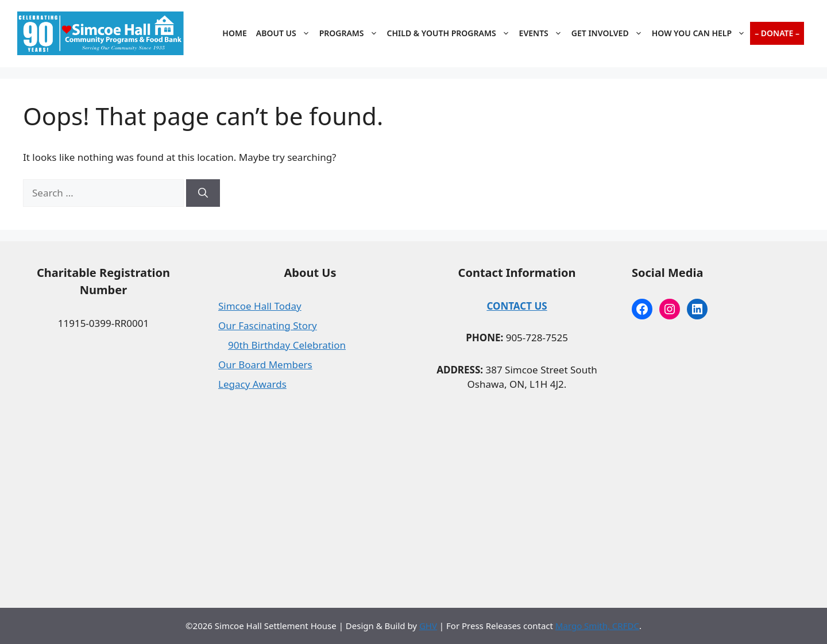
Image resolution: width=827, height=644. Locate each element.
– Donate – (777, 33)
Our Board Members (265, 365)
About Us (285, 33)
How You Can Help (701, 33)
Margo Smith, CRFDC (597, 626)
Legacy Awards (252, 384)
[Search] (203, 193)
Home (234, 33)
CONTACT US (517, 306)
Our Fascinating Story (268, 325)
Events (543, 33)
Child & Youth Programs (451, 33)
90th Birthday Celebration (287, 345)
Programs (351, 33)
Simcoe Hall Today (260, 306)
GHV (428, 626)
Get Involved (609, 33)
